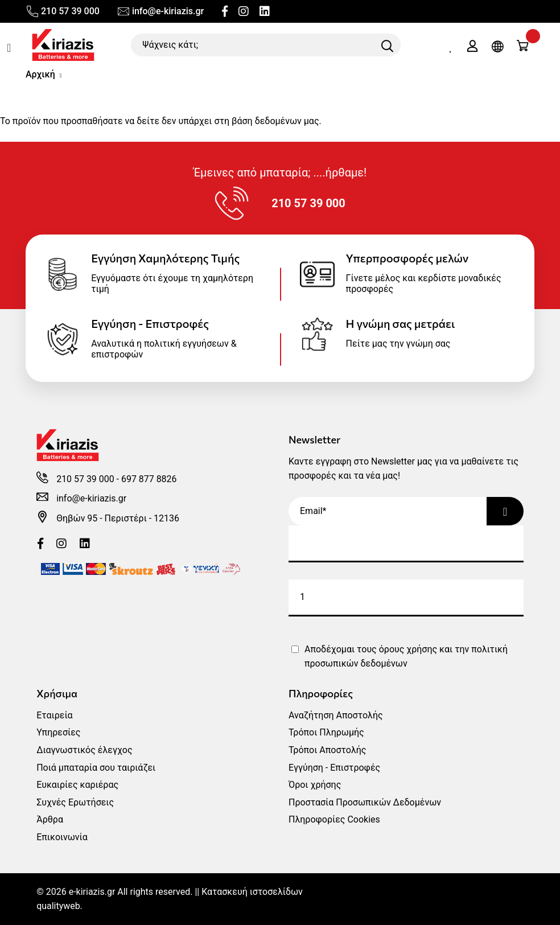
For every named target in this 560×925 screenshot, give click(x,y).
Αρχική (40, 74)
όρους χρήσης (408, 649)
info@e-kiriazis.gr (160, 11)
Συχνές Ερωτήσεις (75, 802)
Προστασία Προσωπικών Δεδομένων (365, 802)
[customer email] (406, 544)
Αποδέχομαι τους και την (406, 657)
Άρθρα (50, 819)
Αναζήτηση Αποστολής (336, 715)
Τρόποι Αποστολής (327, 750)
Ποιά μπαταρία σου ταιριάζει (96, 768)
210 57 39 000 (63, 11)
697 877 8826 (149, 479)
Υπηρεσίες (58, 732)
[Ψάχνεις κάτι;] (266, 45)
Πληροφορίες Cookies (334, 819)
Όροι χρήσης (315, 785)
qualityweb (58, 906)
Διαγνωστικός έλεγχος (84, 750)
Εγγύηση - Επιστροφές (334, 768)
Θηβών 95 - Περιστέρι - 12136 (118, 518)
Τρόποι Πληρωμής (326, 732)
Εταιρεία (54, 715)
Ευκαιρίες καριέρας (77, 785)
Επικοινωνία (62, 837)
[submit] (406, 598)
